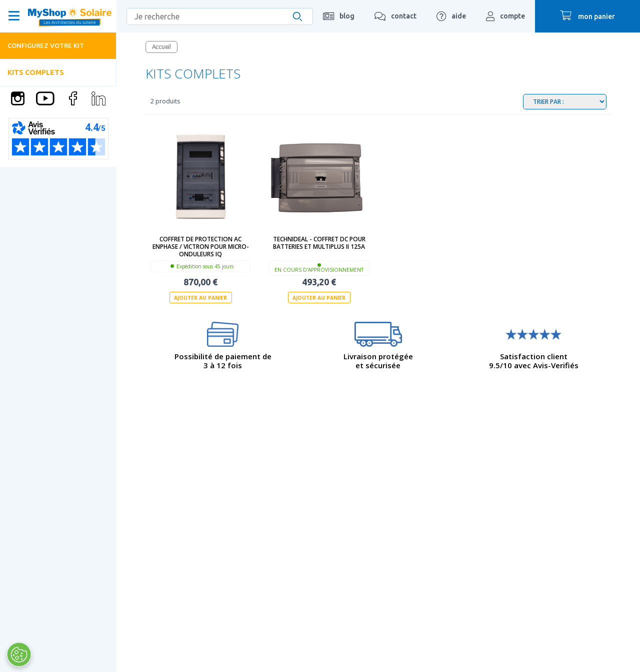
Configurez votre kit (46, 45)
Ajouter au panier (200, 298)
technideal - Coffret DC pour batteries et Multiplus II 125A (319, 243)
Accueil (161, 47)
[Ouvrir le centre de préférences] (19, 655)
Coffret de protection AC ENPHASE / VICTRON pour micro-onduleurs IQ (201, 247)
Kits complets (36, 72)
